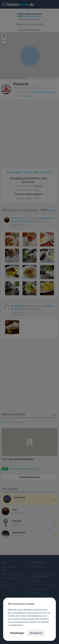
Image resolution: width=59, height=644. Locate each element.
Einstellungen (17, 633)
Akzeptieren (36, 633)
